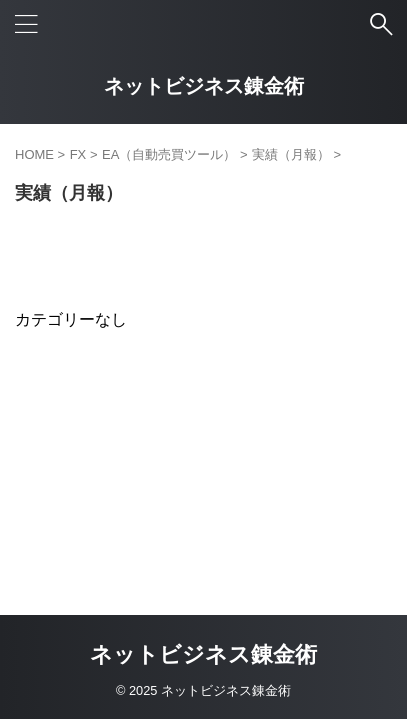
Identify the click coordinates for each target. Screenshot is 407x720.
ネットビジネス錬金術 (204, 86)
